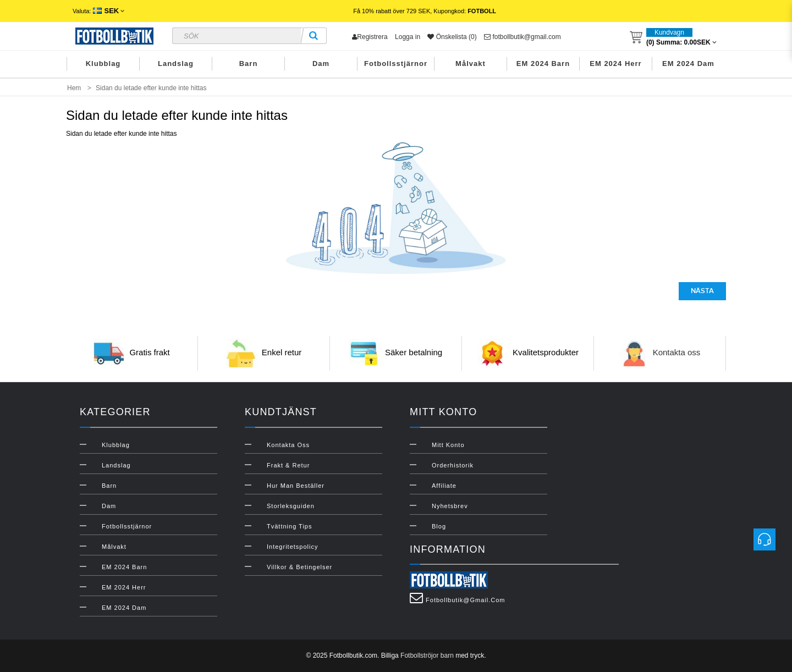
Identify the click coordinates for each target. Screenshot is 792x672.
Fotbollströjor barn (427, 656)
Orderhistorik (453, 465)
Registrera (370, 37)
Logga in (408, 37)
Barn (249, 64)
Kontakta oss (677, 352)
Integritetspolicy (292, 547)
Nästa (702, 291)
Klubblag (103, 64)
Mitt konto (448, 445)
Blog (439, 526)
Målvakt (471, 64)
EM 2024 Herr (615, 64)
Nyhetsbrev (450, 506)
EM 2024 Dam (688, 64)
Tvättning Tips (289, 526)
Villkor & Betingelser (299, 567)
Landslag (176, 64)
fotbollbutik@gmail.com (522, 37)
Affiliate (444, 486)
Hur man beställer (296, 486)
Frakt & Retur (288, 465)
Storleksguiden (291, 506)
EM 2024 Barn (543, 64)
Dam (321, 64)
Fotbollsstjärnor (396, 64)
